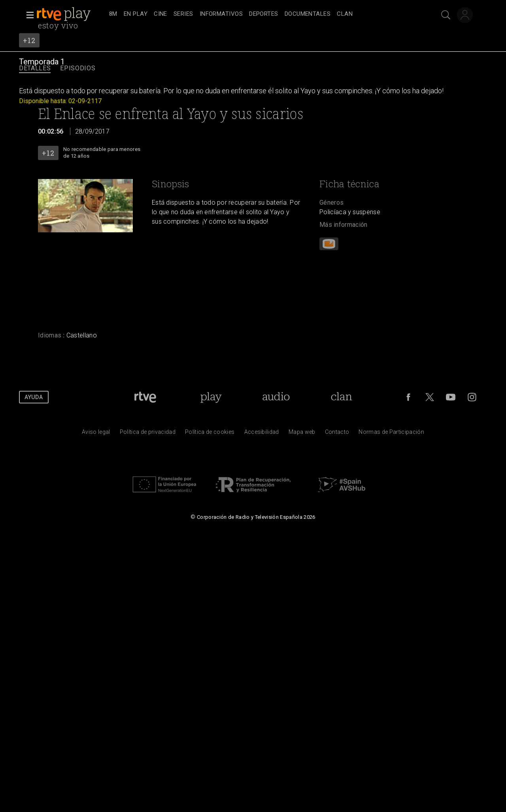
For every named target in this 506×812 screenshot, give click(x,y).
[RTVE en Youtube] (451, 397)
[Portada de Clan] (342, 397)
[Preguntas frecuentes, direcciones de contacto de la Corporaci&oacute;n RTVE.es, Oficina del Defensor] (337, 434)
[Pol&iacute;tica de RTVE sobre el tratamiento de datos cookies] (210, 434)
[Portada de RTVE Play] (211, 397)
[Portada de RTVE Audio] (276, 397)
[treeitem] (113, 14)
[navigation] (262, 14)
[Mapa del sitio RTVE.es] (302, 434)
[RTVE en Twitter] (430, 397)
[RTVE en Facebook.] (408, 397)
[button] (28, 15)
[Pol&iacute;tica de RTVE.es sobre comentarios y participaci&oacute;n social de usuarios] (391, 434)
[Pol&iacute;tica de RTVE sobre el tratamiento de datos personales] (148, 434)
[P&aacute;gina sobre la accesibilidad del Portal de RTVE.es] (262, 434)
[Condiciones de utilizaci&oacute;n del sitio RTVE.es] (96, 434)
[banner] (71, 14)
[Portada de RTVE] (145, 397)
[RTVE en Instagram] (472, 397)
